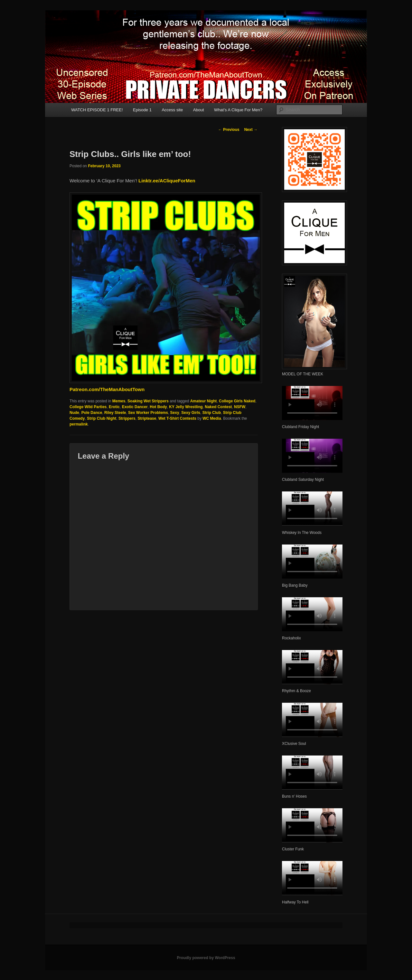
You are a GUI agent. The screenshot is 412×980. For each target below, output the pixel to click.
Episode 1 (142, 110)
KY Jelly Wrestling (186, 407)
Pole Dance (92, 413)
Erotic (114, 407)
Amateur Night (204, 401)
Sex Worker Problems (148, 413)
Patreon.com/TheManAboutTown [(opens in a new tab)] (107, 389)
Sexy (175, 413)
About (199, 110)
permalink (79, 424)
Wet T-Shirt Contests (177, 418)
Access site (172, 110)
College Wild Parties (88, 407)
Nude (74, 413)
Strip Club (212, 413)
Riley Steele (115, 413)
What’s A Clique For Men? (238, 110)
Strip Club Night (102, 418)
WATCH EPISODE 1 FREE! (97, 110)
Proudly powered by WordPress (206, 958)
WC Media (212, 418)
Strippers (127, 418)
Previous (229, 130)
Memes (119, 401)
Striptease (147, 418)
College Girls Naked (237, 401)
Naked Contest (218, 407)
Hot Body (158, 407)
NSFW (240, 407)
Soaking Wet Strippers (148, 401)
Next (251, 130)
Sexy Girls (191, 413)
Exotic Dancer (135, 407)
